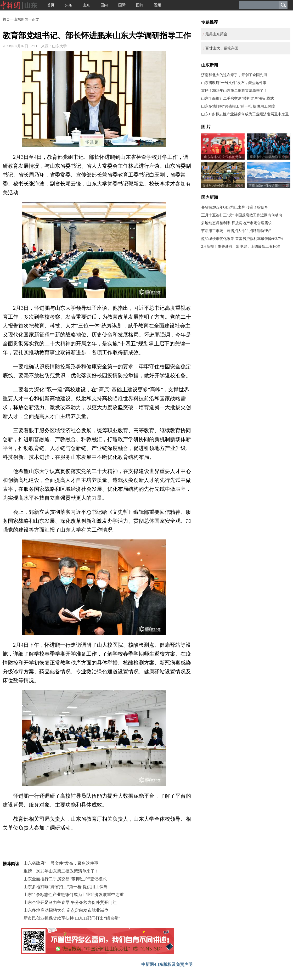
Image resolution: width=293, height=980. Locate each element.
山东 (86, 5)
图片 (140, 5)
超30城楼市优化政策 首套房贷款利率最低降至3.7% (242, 239)
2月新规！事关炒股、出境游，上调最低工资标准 (241, 247)
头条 (69, 5)
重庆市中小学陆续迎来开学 (269, 157)
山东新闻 (21, 19)
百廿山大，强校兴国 (222, 48)
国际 (122, 5)
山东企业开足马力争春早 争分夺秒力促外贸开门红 (70, 902)
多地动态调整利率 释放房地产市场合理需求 (236, 223)
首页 (51, 5)
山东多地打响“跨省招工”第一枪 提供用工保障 (66, 887)
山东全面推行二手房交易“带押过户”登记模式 (65, 879)
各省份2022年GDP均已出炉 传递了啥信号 (235, 207)
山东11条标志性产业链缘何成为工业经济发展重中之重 (74, 895)
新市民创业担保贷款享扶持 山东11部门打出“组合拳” (72, 918)
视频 (157, 5)
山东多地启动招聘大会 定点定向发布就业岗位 (66, 910)
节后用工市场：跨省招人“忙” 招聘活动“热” (236, 231)
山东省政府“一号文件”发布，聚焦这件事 (61, 863)
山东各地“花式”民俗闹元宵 (223, 157)
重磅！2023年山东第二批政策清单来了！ (61, 871)
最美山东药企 (216, 34)
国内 (104, 5)
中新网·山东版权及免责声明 (167, 964)
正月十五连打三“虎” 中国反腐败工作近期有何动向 (242, 215)
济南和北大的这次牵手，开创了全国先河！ (236, 75)
